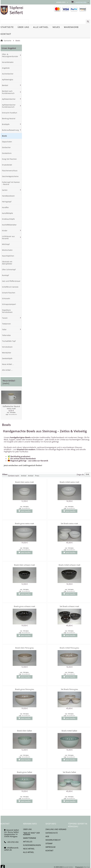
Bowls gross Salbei (25, 764)
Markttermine (30, 830)
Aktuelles (28, 833)
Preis (37, 467)
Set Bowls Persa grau (69, 681)
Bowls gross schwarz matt (24, 598)
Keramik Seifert (68, 859)
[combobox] (78, 10)
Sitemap (49, 835)
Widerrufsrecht (53, 832)
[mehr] (6, 375)
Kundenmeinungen (32, 837)
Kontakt (49, 842)
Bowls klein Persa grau (25, 640)
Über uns (27, 821)
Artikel (24, 467)
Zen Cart (87, 859)
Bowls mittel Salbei (69, 722)
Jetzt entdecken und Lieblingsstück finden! (23, 457)
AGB (47, 828)
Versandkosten (13, 406)
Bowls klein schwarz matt (24, 557)
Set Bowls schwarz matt (69, 598)
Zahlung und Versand (56, 821)
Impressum (50, 839)
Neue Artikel (29, 840)
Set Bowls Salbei (69, 764)
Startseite (7, 32)
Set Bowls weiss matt (69, 515)
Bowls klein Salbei (25, 722)
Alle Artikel (29, 844)
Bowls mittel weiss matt (69, 474)
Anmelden (61, 2)
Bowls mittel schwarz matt (69, 557)
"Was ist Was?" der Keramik (31, 825)
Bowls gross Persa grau (25, 681)
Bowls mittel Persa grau (69, 640)
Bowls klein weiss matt (24, 474)
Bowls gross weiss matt (24, 515)
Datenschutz (52, 825)
